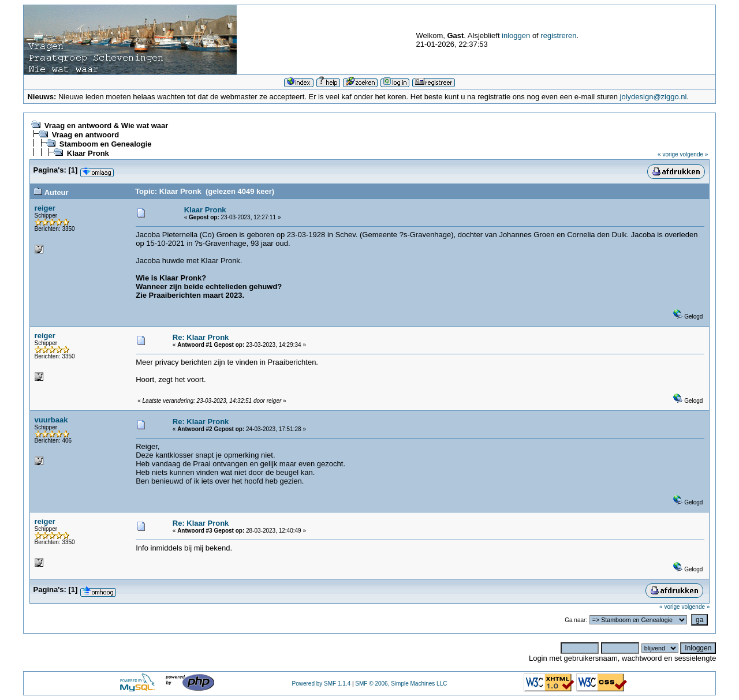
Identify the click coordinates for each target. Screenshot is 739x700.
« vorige (668, 154)
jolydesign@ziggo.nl (654, 97)
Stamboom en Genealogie (106, 144)
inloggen (516, 35)
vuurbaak (51, 420)
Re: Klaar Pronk (201, 337)
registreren (558, 35)
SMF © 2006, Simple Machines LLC (401, 684)
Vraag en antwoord (85, 135)
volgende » (694, 154)
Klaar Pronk (88, 153)
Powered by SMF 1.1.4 (321, 684)
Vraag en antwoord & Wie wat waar (106, 126)
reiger (45, 208)
